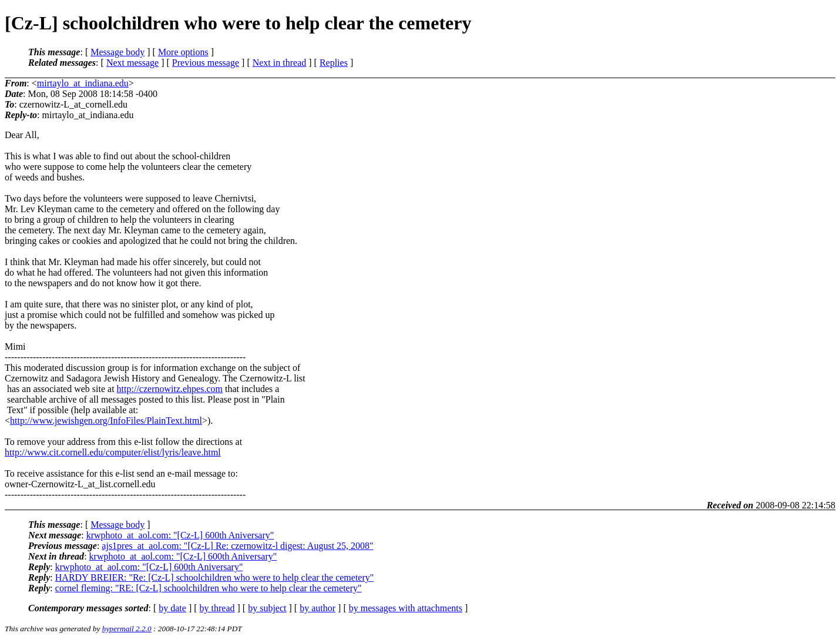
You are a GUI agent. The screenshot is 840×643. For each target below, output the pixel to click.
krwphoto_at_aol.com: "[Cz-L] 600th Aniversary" (180, 535)
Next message (132, 63)
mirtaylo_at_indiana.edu (83, 83)
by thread (217, 608)
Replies (334, 63)
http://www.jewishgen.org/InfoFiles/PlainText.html (106, 421)
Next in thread (280, 63)
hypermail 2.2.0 (127, 629)
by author (317, 608)
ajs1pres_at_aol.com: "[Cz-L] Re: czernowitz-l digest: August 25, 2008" (237, 546)
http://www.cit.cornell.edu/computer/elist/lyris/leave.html (113, 452)
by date (172, 608)
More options (183, 52)
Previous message (206, 63)
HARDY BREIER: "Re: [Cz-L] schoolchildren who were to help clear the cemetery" (215, 577)
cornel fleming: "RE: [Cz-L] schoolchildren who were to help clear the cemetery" (209, 588)
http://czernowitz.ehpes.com (170, 389)
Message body (117, 52)
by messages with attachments (406, 608)
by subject (267, 608)
